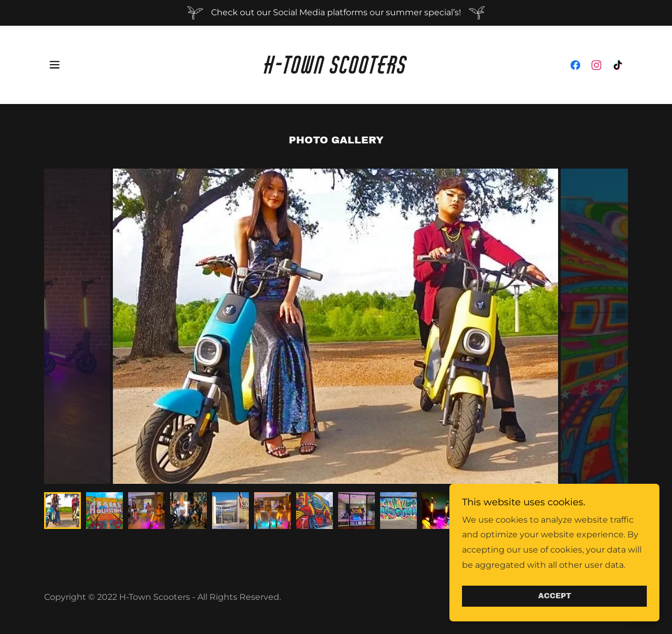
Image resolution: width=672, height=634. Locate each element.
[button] (55, 65)
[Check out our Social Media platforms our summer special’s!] (336, 13)
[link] (336, 71)
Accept (555, 596)
